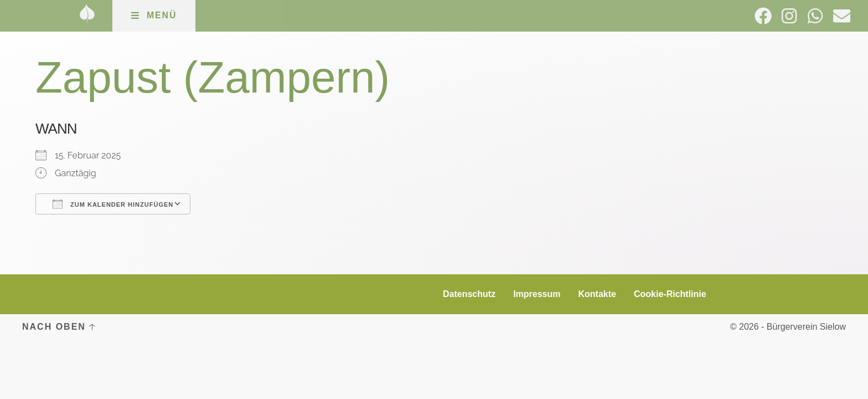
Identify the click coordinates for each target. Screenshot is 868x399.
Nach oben (54, 327)
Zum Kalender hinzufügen (113, 204)
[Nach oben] (92, 326)
